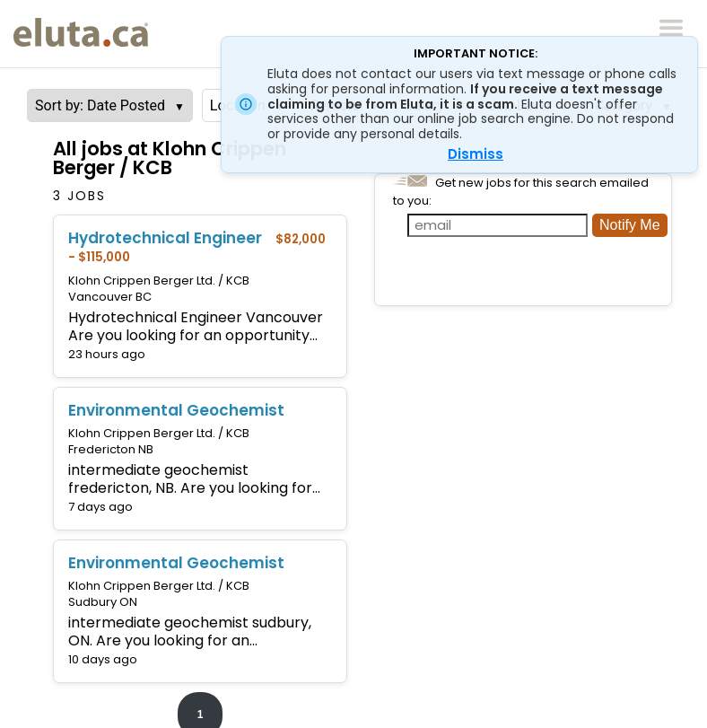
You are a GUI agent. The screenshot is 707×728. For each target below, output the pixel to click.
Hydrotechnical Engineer (165, 238)
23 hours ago (107, 354)
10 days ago (103, 659)
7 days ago (100, 507)
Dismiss (476, 154)
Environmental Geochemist (176, 410)
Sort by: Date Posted (100, 105)
